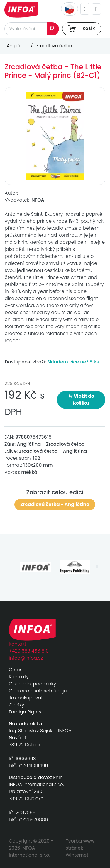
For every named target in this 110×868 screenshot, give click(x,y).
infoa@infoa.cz (26, 658)
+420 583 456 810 (29, 651)
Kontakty (19, 677)
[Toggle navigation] (96, 9)
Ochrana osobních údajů (38, 691)
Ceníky (16, 705)
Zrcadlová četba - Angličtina (55, 504)
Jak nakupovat (26, 698)
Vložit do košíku (81, 400)
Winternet (77, 855)
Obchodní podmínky (32, 684)
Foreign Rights (25, 712)
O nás (16, 670)
